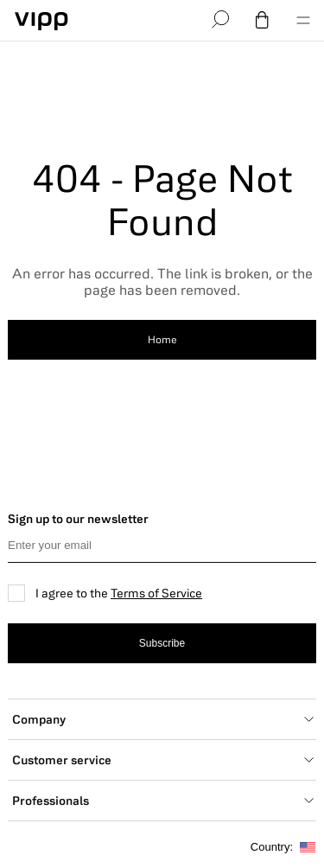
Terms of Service (156, 593)
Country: (283, 847)
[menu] (303, 21)
